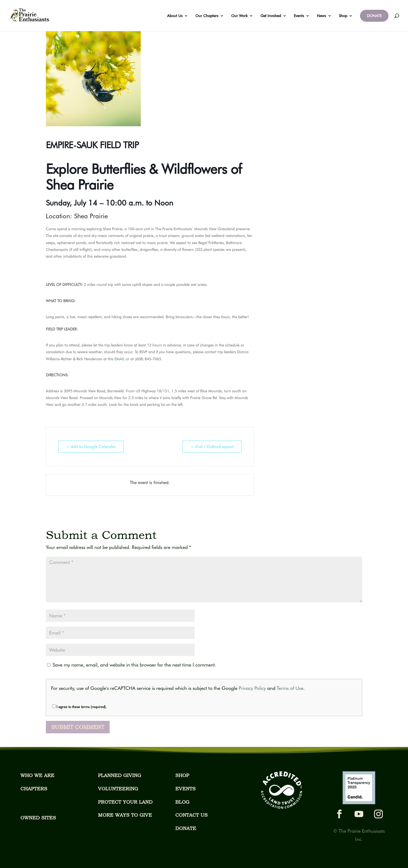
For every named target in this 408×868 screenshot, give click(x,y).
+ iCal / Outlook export (212, 447)
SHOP (182, 775)
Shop (343, 16)
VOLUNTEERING (118, 789)
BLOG (182, 802)
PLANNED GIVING (119, 775)
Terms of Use (290, 688)
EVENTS (185, 789)
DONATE (374, 16)
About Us (175, 16)
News (321, 16)
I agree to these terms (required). (79, 707)
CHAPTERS (34, 789)
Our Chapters (207, 16)
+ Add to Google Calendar (91, 447)
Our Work (239, 16)
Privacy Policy (252, 688)
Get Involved (271, 16)
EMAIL (120, 359)
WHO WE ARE (37, 775)
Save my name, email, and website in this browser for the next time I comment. (134, 665)
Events (299, 16)
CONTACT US (191, 815)
